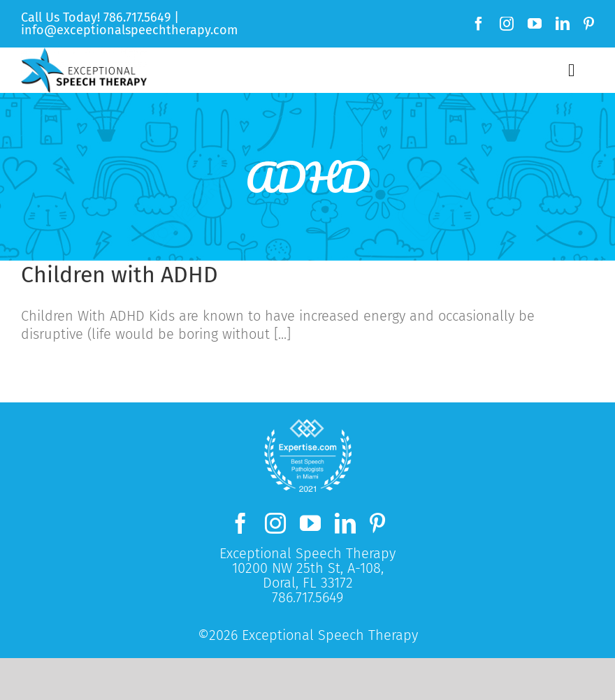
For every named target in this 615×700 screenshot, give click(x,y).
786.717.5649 (137, 17)
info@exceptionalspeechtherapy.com (129, 30)
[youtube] (535, 24)
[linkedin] (563, 24)
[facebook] (479, 24)
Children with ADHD (120, 275)
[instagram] (507, 24)
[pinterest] (589, 24)
